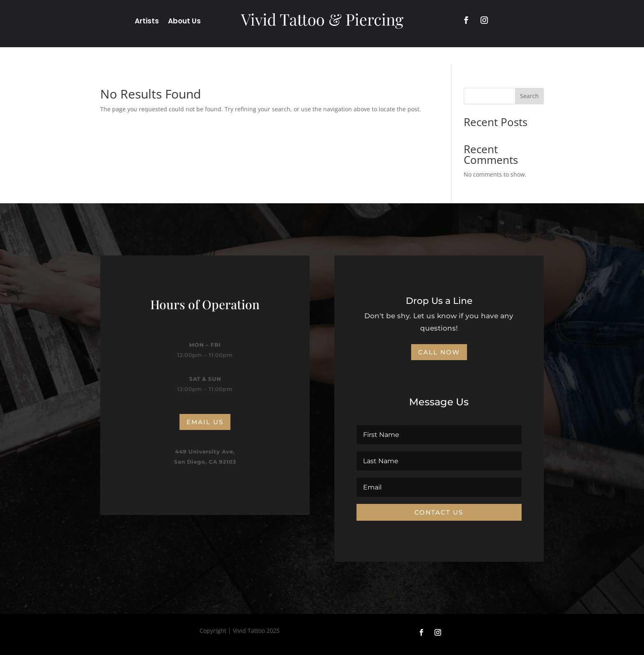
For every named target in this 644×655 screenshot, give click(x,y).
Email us (205, 422)
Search (529, 96)
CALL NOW (439, 352)
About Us (184, 22)
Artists (147, 22)
